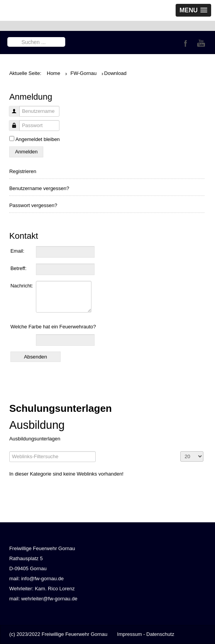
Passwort (11, 130)
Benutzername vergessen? (39, 188)
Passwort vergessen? (33, 205)
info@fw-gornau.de (42, 579)
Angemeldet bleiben (38, 139)
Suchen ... (8, 37)
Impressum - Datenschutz (146, 634)
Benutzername (11, 115)
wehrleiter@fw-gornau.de (49, 599)
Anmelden (26, 152)
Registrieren (23, 171)
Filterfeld (9, 451)
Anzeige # (180, 451)
